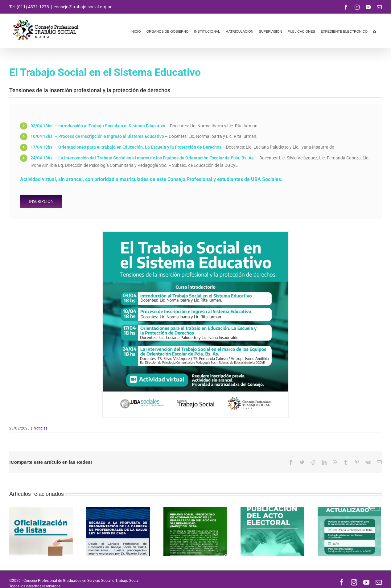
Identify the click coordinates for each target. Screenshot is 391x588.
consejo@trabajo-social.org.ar (83, 7)
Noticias (41, 428)
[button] (375, 31)
